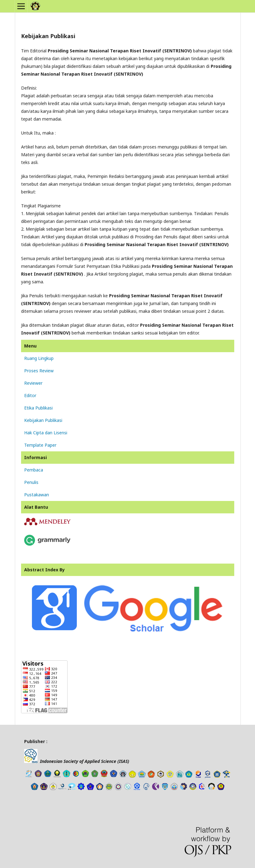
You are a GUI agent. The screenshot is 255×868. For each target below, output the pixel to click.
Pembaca (34, 470)
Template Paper (40, 445)
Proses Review (39, 371)
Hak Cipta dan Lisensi (46, 433)
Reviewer (33, 383)
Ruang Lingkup (39, 358)
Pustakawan (37, 495)
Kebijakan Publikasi (43, 420)
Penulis (31, 482)
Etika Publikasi (38, 408)
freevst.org (47, 801)
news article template (33, 801)
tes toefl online (58, 801)
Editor (30, 395)
